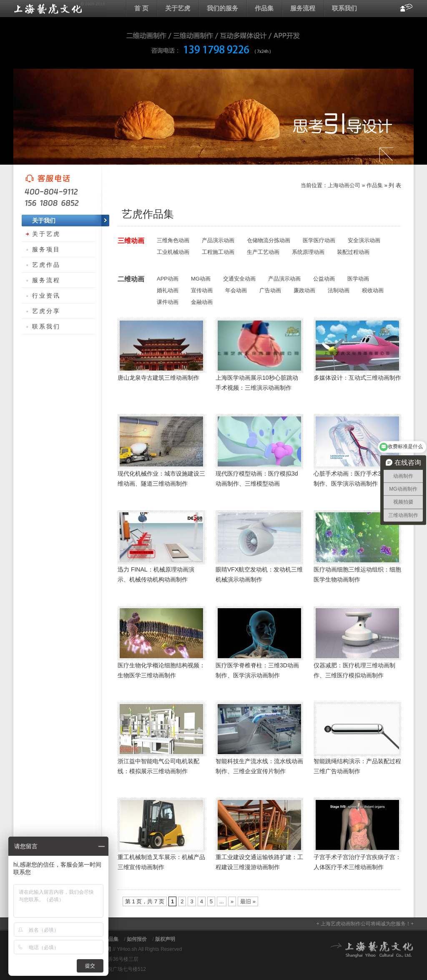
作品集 (264, 8)
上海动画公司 (59, 8)
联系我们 (344, 8)
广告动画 (270, 290)
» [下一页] (232, 901)
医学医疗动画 (319, 240)
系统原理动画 (308, 252)
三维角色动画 (173, 240)
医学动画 (358, 279)
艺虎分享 (46, 311)
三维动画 (131, 241)
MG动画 (201, 279)
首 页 (141, 8)
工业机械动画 (173, 252)
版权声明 (165, 939)
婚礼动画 (168, 290)
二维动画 (131, 279)
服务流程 (303, 8)
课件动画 (168, 302)
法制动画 (339, 290)
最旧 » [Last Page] (248, 901)
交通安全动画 (239, 279)
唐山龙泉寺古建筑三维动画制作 (158, 378)
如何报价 (137, 939)
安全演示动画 (364, 240)
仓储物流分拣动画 (269, 240)
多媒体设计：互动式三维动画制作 (357, 378)
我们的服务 (222, 8)
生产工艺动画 (263, 252)
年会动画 (236, 290)
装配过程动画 (353, 252)
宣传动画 (202, 290)
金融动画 (202, 302)
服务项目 (46, 249)
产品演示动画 (218, 240)
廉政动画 (304, 290)
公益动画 (324, 279)
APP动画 (168, 279)
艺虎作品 (46, 265)
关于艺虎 (178, 8)
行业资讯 (46, 296)
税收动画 (373, 290)
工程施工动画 (218, 252)
